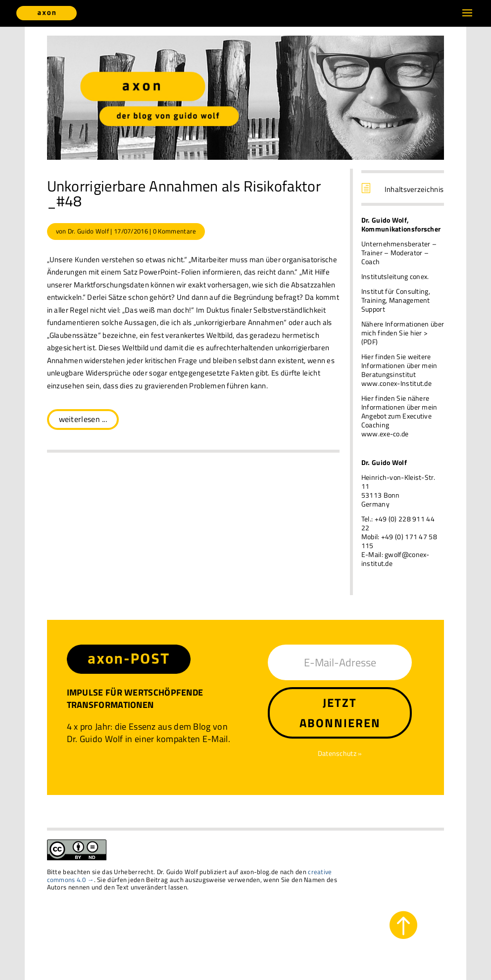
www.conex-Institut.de (396, 383)
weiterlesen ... (83, 419)
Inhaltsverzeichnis (414, 189)
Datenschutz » (340, 753)
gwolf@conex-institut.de (395, 559)
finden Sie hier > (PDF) (395, 337)
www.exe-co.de (385, 434)
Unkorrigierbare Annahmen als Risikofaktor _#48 (184, 193)
